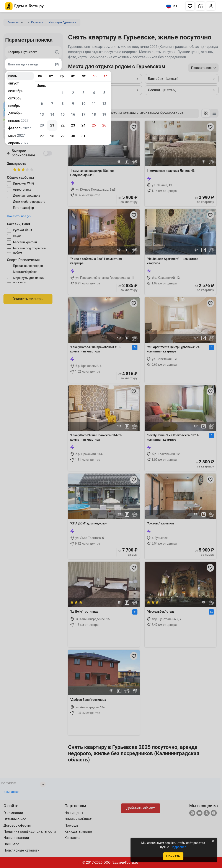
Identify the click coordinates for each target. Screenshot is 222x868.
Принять (173, 856)
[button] (190, 6)
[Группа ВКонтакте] (192, 813)
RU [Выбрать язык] (172, 6)
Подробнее (178, 847)
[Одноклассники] (207, 813)
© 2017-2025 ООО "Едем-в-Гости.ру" (111, 862)
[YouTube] (199, 813)
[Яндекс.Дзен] (214, 813)
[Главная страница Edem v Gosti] (24, 9)
